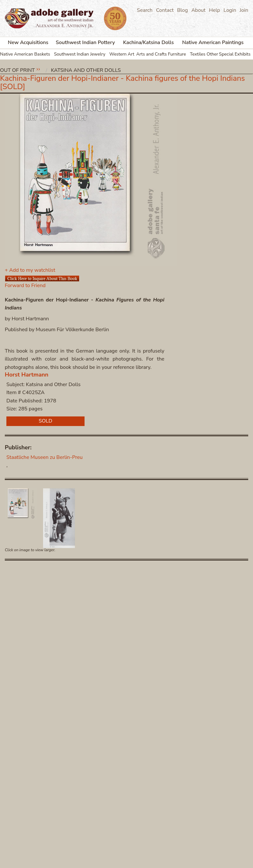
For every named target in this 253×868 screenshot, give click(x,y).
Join (244, 10)
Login (230, 10)
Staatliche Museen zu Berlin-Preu (45, 457)
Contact (165, 10)
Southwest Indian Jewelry (80, 54)
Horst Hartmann (27, 375)
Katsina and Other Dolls (86, 70)
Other (212, 54)
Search (145, 10)
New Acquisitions (28, 42)
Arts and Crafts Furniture (161, 54)
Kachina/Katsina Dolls (149, 42)
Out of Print (17, 70)
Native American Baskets (25, 54)
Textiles (198, 54)
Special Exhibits (235, 54)
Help (215, 10)
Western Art (122, 54)
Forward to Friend (25, 286)
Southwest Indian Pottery (85, 42)
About (198, 10)
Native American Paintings (213, 42)
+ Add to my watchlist (30, 270)
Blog (182, 10)
